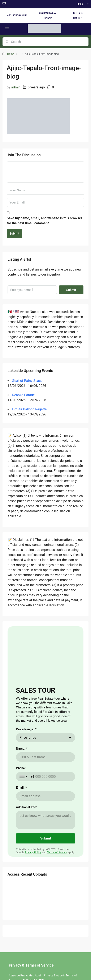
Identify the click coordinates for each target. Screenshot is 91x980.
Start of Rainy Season (28, 381)
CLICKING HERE (33, 750)
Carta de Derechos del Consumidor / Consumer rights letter (45, 937)
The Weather (55, 814)
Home (11, 54)
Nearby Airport (18, 820)
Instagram (56, 879)
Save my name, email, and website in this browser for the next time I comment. (44, 221)
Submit (14, 234)
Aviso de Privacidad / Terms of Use (46, 917)
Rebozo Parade (23, 395)
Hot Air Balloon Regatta (29, 409)
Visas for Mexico (58, 820)
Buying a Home (19, 807)
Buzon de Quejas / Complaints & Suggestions (45, 922)
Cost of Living (56, 807)
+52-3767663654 (17, 16)
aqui (52, 767)
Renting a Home (19, 814)
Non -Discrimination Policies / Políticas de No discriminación (46, 952)
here (22, 758)
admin (16, 87)
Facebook (34, 879)
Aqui (38, 745)
